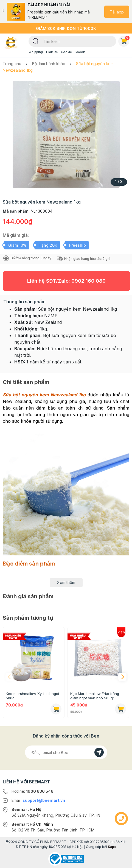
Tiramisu (52, 52)
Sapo (112, 847)
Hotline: (33, 791)
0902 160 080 (89, 281)
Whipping (36, 52)
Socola (80, 52)
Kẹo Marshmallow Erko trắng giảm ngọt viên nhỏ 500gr (95, 696)
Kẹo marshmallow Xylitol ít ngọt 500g (33, 696)
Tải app (117, 12)
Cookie (66, 52)
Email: (38, 800)
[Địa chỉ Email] (66, 752)
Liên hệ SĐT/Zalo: (66, 281)
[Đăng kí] (99, 752)
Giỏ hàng (125, 40)
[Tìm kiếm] (36, 41)
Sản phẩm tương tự (28, 618)
